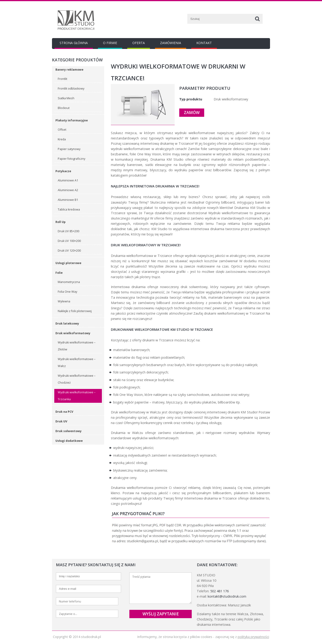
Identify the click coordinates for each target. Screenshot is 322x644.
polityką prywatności (253, 637)
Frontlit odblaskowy (71, 89)
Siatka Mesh (66, 98)
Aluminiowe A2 (68, 190)
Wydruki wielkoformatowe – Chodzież (77, 379)
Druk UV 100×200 (69, 241)
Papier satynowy (69, 149)
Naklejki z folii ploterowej (75, 311)
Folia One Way (67, 292)
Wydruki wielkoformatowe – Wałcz (77, 363)
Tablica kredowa (69, 209)
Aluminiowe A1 (68, 180)
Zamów (192, 113)
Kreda (62, 139)
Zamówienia (171, 43)
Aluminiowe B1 (68, 200)
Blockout (64, 108)
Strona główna (74, 43)
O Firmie (110, 43)
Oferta (139, 43)
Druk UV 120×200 (69, 251)
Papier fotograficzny (71, 159)
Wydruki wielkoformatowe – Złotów (77, 346)
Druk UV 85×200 (68, 231)
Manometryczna (69, 282)
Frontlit (62, 79)
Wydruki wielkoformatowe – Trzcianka (77, 396)
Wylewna (64, 301)
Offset (62, 130)
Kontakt (204, 43)
